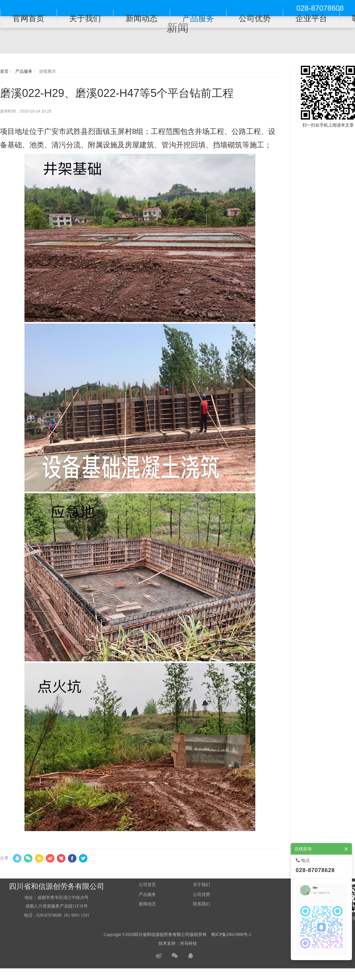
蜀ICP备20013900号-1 (231, 935)
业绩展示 (47, 71)
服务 (152, 895)
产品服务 (23, 71)
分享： (6, 858)
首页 (4, 71)
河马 (184, 943)
